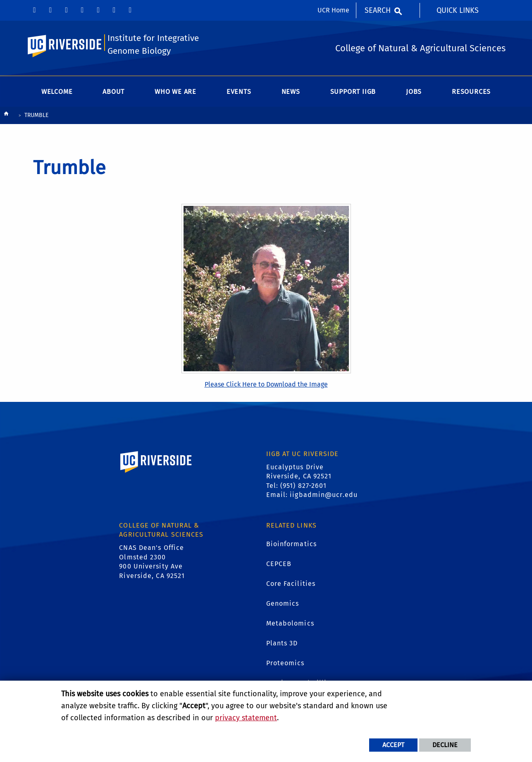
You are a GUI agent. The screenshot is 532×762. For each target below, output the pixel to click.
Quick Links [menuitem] (458, 10)
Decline (445, 745)
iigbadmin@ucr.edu (324, 495)
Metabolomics (290, 623)
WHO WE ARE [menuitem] (175, 92)
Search (378, 10)
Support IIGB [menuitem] (353, 92)
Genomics (283, 603)
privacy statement (246, 718)
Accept (393, 745)
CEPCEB (279, 564)
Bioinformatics (291, 544)
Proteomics (285, 663)
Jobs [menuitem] (414, 92)
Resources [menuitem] (471, 92)
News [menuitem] (291, 92)
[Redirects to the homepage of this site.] (6, 116)
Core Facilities (291, 584)
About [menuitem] (113, 92)
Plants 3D (282, 643)
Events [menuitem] (239, 92)
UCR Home (333, 10)
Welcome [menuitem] (57, 92)
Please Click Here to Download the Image (266, 384)
